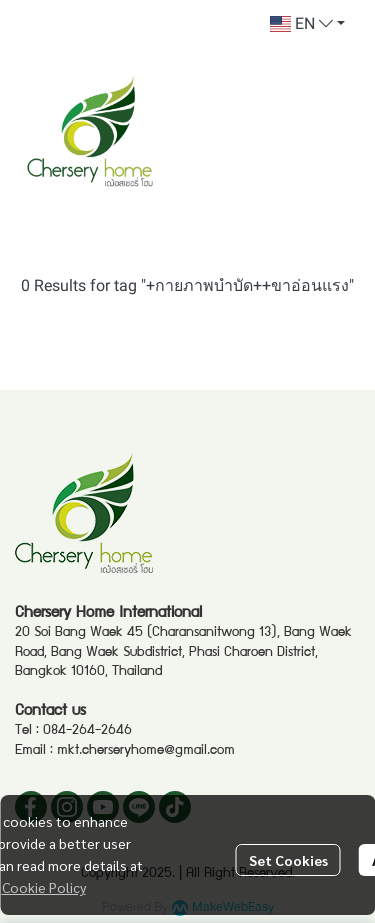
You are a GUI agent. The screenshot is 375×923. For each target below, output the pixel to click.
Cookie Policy (44, 887)
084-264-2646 (87, 731)
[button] (307, 24)
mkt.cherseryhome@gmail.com (146, 751)
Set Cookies (288, 860)
